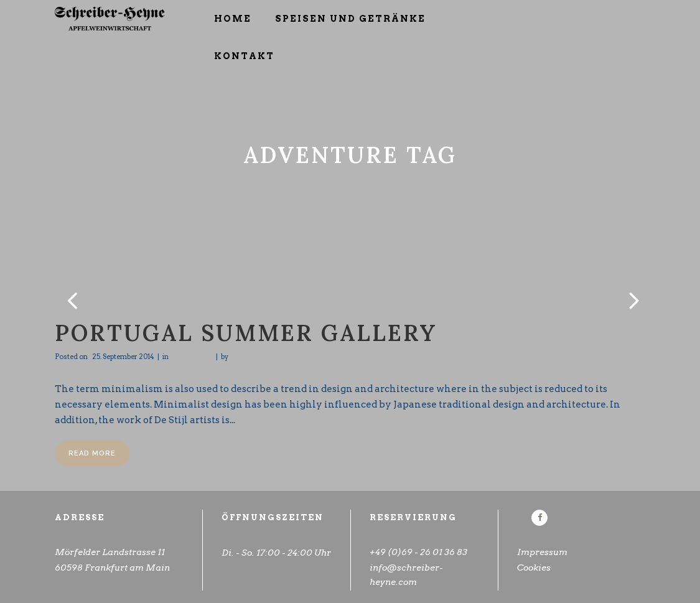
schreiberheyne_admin (268, 357)
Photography (191, 357)
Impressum (542, 552)
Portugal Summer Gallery (246, 333)
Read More (92, 453)
